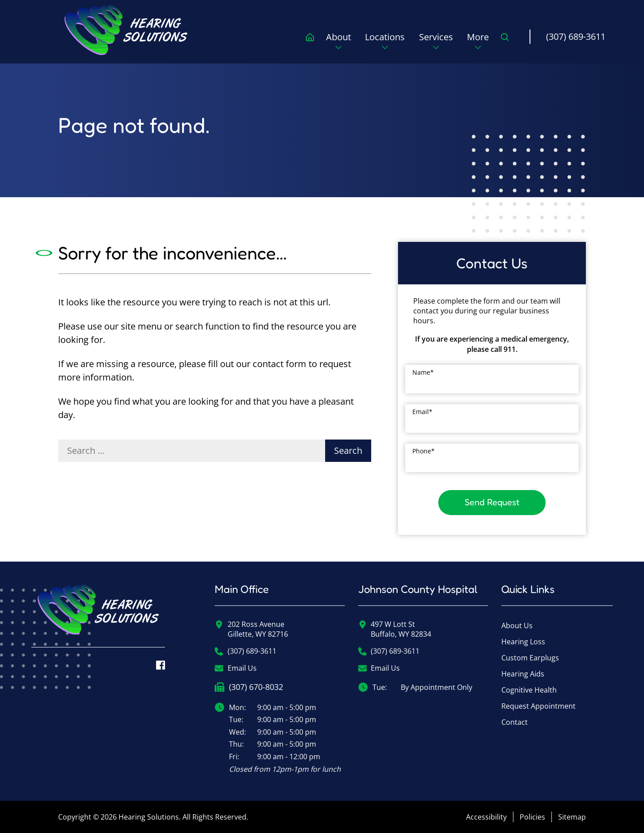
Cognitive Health (529, 690)
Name (423, 372)
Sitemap (572, 817)
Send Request (492, 502)
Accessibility (486, 817)
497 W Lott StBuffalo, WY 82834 (395, 629)
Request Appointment (538, 706)
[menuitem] (127, 30)
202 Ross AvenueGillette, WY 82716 (251, 629)
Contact (515, 722)
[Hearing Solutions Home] (98, 616)
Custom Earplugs (530, 658)
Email (422, 412)
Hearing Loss (523, 642)
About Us (517, 626)
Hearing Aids (523, 674)
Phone (424, 451)
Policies (532, 817)
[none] (339, 44)
